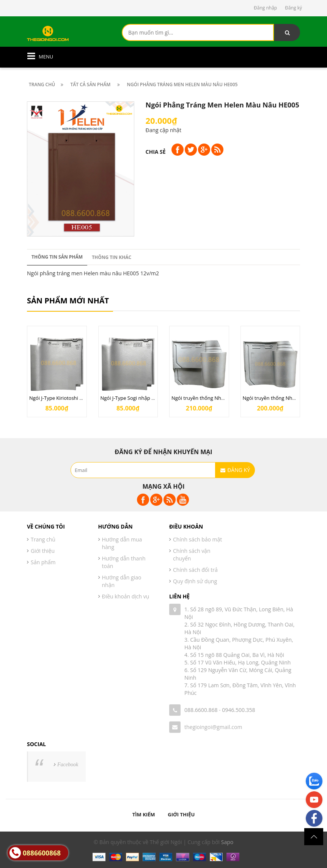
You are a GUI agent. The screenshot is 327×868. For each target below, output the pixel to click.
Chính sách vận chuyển (192, 555)
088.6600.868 (201, 710)
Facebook (68, 765)
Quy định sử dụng (195, 581)
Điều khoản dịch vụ (126, 596)
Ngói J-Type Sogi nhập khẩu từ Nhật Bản (146, 398)
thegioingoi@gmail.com (213, 727)
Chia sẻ (156, 152)
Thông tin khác (112, 257)
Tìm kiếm (144, 814)
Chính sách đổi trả (195, 570)
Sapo (227, 842)
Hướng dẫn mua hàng (122, 543)
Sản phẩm (43, 562)
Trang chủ (43, 539)
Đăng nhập (265, 8)
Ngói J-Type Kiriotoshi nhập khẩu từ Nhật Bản (81, 398)
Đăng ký (293, 8)
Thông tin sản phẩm (57, 257)
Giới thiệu (43, 551)
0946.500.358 (238, 710)
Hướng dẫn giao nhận (122, 581)
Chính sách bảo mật (197, 539)
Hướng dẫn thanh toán (124, 562)
